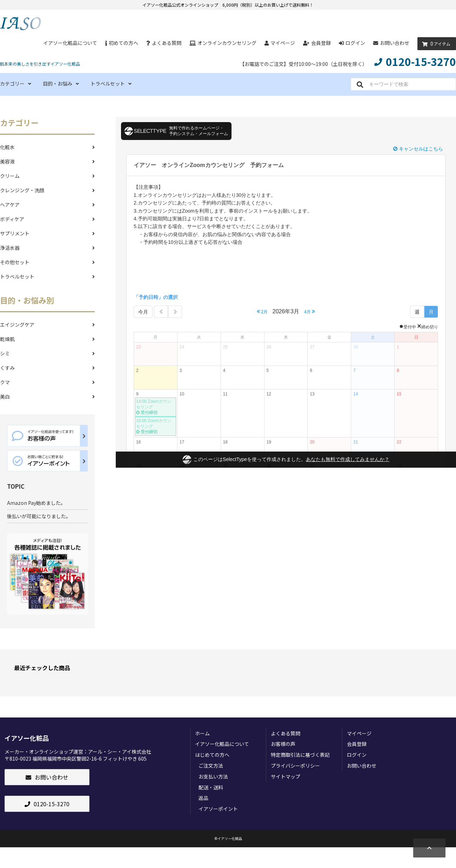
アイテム (435, 44)
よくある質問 (164, 43)
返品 (203, 798)
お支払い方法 (213, 776)
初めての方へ (122, 43)
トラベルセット (111, 84)
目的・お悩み (61, 84)
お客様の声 (283, 744)
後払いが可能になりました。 (39, 516)
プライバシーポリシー (295, 766)
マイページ (280, 43)
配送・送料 (211, 787)
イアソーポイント (218, 809)
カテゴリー (16, 84)
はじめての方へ (212, 755)
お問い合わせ (391, 43)
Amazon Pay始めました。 (36, 503)
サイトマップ (286, 776)
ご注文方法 (211, 766)
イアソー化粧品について (70, 43)
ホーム (202, 733)
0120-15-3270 (47, 804)
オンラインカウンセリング (223, 43)
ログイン (352, 43)
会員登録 (317, 43)
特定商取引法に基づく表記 (300, 755)
